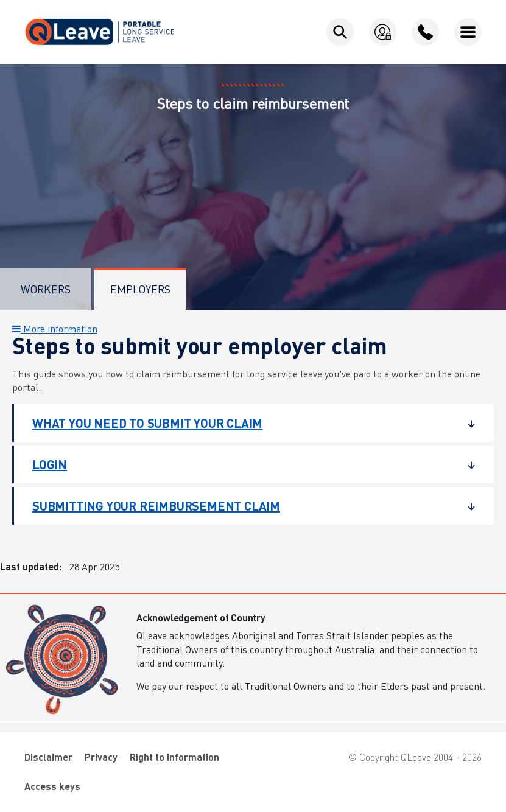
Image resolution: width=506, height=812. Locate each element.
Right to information (174, 757)
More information (55, 328)
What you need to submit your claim (245, 423)
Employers (140, 289)
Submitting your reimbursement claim (245, 506)
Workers (46, 289)
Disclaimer (48, 757)
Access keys (52, 786)
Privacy (101, 757)
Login (245, 464)
